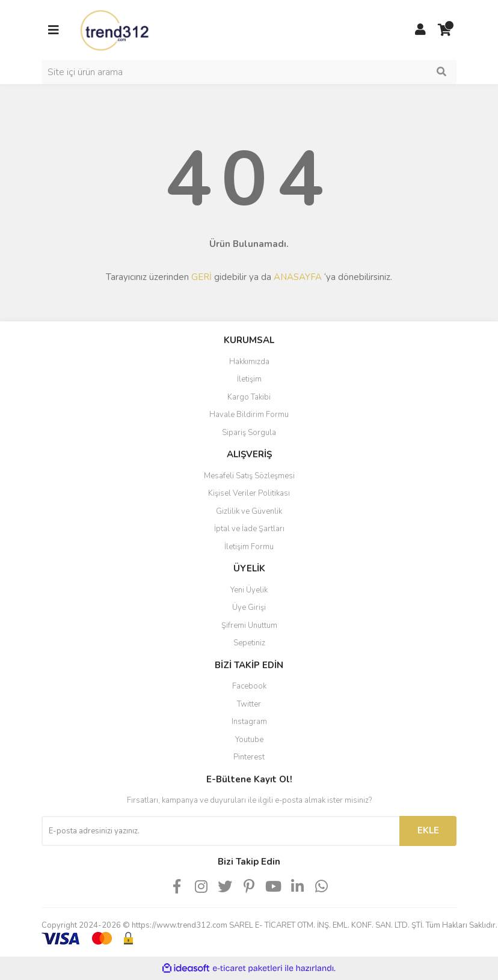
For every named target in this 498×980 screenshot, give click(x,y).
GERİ (201, 277)
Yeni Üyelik (249, 590)
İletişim (249, 379)
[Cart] (444, 30)
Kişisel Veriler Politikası (249, 493)
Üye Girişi (249, 607)
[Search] (249, 72)
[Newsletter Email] (220, 831)
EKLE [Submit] (428, 830)
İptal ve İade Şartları (249, 529)
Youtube (249, 740)
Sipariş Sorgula (249, 433)
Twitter (249, 704)
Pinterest (249, 757)
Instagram (249, 722)
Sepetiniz (249, 643)
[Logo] (115, 29)
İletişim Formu (249, 547)
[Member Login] (420, 30)
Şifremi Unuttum (249, 625)
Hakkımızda (249, 362)
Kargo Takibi (249, 397)
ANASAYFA (298, 277)
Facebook (249, 686)
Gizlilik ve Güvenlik (249, 511)
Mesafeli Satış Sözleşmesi (249, 476)
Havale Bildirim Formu (249, 415)
